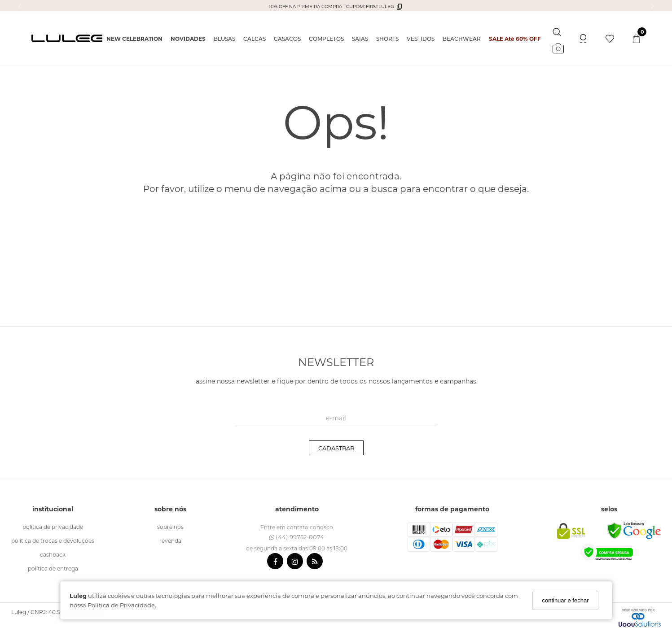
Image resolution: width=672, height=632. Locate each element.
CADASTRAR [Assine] (336, 448)
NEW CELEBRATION (134, 39)
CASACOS (287, 39)
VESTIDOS (421, 39)
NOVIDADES (188, 39)
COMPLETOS (326, 39)
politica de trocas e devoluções (53, 540)
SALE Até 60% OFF (515, 39)
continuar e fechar (565, 600)
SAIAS (360, 39)
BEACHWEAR (462, 39)
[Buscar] (557, 30)
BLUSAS (224, 39)
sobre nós (170, 527)
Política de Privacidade (121, 605)
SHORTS (387, 39)
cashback (53, 554)
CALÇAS (255, 39)
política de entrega (53, 568)
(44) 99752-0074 (297, 537)
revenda (170, 540)
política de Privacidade (53, 527)
